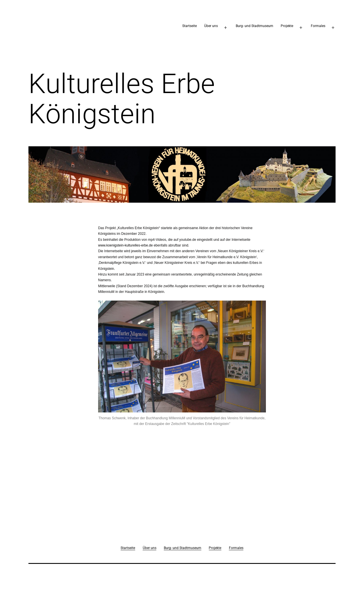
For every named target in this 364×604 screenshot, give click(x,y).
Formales (318, 26)
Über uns (211, 26)
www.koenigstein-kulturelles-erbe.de (125, 245)
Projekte (287, 26)
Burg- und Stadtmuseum (255, 26)
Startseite (190, 26)
